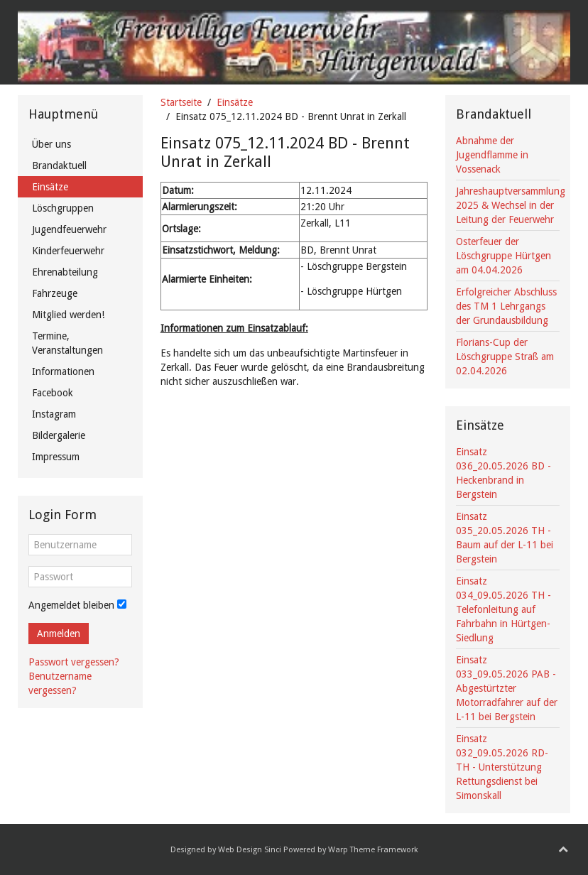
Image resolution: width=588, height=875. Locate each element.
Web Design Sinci (250, 850)
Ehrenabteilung (65, 272)
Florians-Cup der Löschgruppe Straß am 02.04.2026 (505, 357)
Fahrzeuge (55, 293)
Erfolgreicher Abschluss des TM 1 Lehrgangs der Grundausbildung (506, 306)
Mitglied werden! (68, 315)
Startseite (181, 102)
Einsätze (235, 102)
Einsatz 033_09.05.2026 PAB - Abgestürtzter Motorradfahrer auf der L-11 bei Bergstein (507, 688)
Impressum (56, 457)
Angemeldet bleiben (71, 605)
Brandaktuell (59, 165)
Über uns (51, 144)
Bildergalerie (59, 435)
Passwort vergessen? (74, 662)
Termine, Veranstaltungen (67, 343)
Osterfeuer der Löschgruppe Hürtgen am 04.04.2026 (503, 256)
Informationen (63, 371)
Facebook (53, 393)
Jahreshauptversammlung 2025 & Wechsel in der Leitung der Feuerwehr (511, 205)
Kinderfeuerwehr (68, 251)
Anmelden (59, 634)
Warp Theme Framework (373, 850)
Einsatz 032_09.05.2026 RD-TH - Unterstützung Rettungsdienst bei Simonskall (502, 767)
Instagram (54, 414)
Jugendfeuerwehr (69, 229)
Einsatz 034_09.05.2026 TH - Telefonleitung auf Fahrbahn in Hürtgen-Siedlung (503, 609)
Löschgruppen (63, 208)
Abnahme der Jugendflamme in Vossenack (492, 155)
